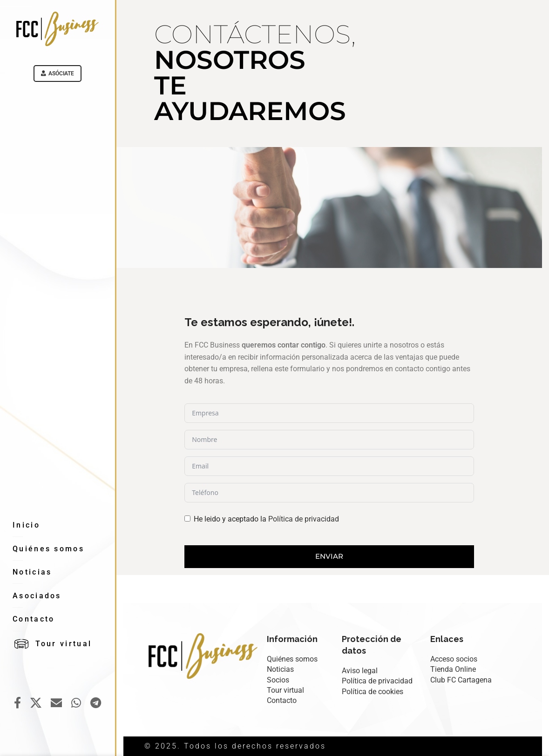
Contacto (282, 700)
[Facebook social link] (17, 703)
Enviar (329, 556)
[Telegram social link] (96, 703)
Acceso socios (454, 659)
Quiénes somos (292, 659)
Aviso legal (360, 671)
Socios (278, 680)
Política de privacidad (304, 519)
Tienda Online (453, 669)
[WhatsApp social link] (76, 703)
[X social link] (36, 703)
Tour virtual (285, 690)
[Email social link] (56, 703)
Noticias (280, 669)
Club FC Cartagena (461, 680)
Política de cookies (373, 692)
